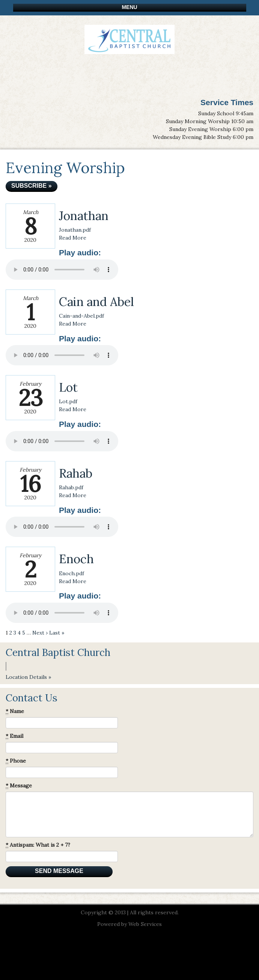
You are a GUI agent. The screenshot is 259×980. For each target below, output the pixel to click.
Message (19, 786)
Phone (16, 761)
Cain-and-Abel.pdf (81, 316)
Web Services (145, 924)
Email (14, 736)
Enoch (76, 559)
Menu (129, 7)
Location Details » (28, 677)
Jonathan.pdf (75, 230)
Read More (73, 238)
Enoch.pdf (72, 573)
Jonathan (84, 216)
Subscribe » (32, 186)
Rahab (76, 473)
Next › (40, 633)
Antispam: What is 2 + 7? (38, 845)
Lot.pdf (68, 401)
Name (15, 711)
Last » (57, 633)
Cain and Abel (96, 302)
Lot (68, 387)
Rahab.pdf (71, 487)
